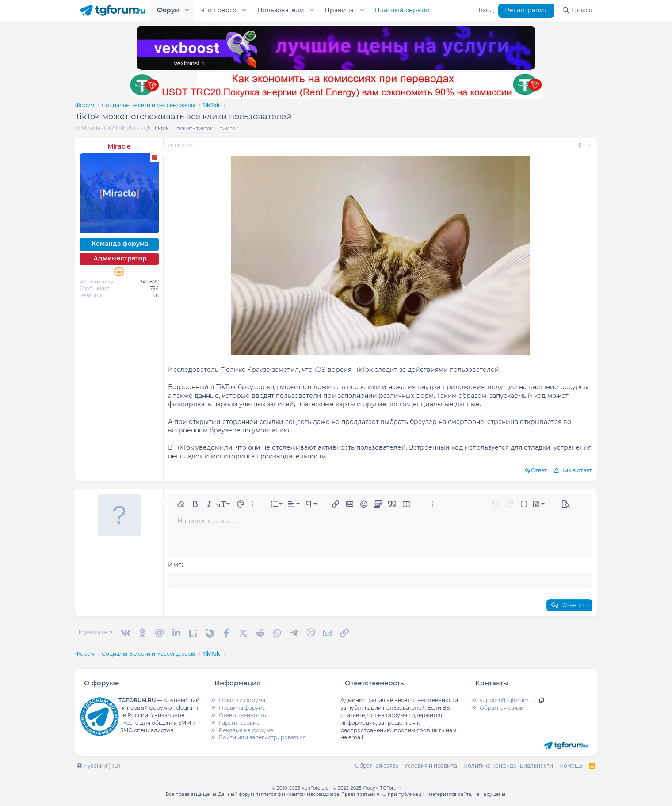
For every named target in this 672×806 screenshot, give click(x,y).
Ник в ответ (576, 470)
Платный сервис (402, 10)
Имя (175, 565)
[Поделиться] (579, 146)
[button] (187, 11)
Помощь (571, 765)
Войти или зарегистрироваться (262, 737)
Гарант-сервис (239, 722)
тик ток (229, 128)
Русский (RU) (99, 765)
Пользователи (281, 10)
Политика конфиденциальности (508, 765)
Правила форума (242, 707)
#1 (590, 145)
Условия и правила (431, 765)
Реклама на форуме (246, 730)
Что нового (218, 10)
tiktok (162, 128)
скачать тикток (195, 128)
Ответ (539, 470)
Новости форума (242, 700)
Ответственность (242, 715)
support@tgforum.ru (508, 700)
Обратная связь (501, 707)
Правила (339, 10)
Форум (168, 10)
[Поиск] (577, 11)
